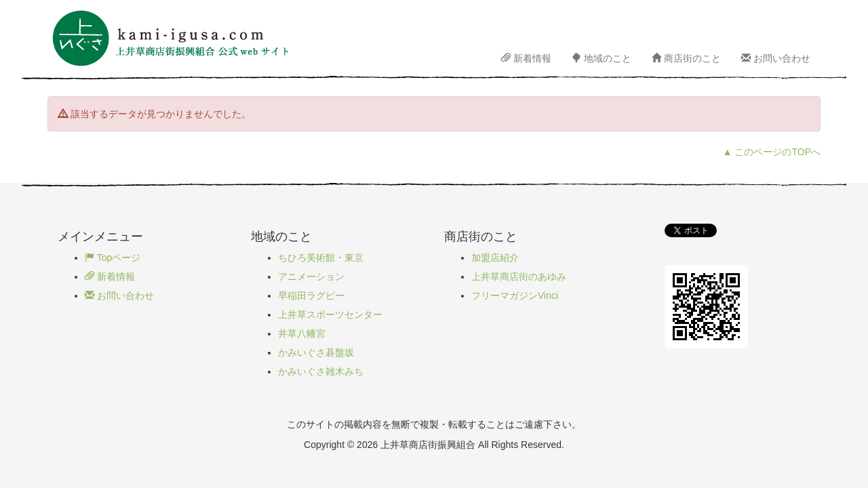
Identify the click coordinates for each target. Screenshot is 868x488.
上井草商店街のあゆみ (519, 277)
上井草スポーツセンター (330, 314)
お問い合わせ (776, 58)
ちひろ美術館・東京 (321, 258)
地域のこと (601, 58)
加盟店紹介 (495, 258)
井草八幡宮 (302, 333)
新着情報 (526, 58)
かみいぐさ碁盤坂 (316, 352)
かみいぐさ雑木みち (321, 371)
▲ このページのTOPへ (772, 152)
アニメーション (311, 277)
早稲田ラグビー (311, 296)
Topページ (113, 258)
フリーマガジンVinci (515, 296)
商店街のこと (686, 58)
